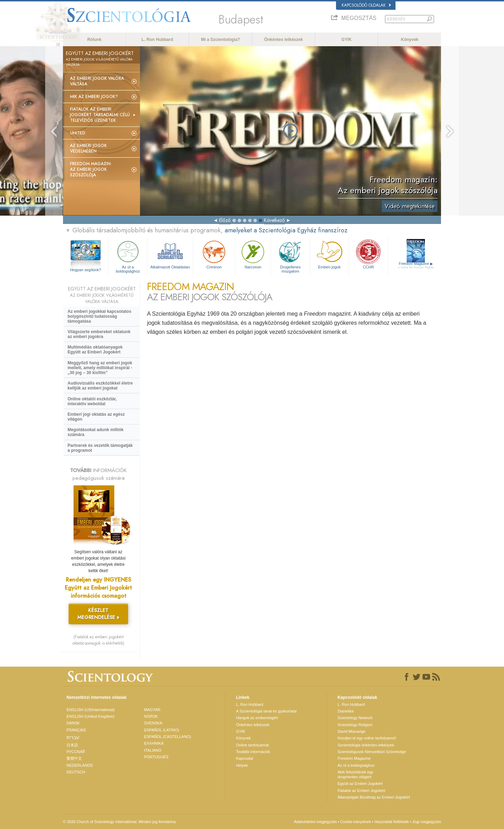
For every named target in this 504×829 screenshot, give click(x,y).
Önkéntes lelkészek (284, 40)
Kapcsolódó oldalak (366, 5)
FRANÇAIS (76, 730)
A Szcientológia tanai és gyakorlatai (266, 711)
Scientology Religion (355, 725)
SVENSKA (153, 723)
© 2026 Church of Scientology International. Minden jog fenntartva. (120, 822)
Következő (274, 220)
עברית (73, 737)
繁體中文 (74, 758)
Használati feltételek (392, 822)
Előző (225, 220)
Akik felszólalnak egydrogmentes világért (355, 774)
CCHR (368, 254)
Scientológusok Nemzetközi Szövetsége (372, 752)
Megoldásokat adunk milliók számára (96, 432)
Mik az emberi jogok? (94, 97)
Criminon (214, 254)
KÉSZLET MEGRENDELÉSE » (98, 614)
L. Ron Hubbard (157, 40)
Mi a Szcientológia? (220, 40)
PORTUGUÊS (156, 757)
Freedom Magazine (416, 265)
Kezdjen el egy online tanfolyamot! (367, 738)
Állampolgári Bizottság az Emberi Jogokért (374, 797)
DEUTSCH (76, 772)
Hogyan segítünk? (86, 270)
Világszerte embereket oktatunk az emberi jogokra (99, 334)
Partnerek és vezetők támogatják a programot (100, 448)
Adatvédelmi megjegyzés (315, 822)
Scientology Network (355, 718)
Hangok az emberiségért (257, 718)
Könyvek (409, 40)
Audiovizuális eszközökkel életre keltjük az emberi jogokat (100, 386)
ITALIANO (153, 750)
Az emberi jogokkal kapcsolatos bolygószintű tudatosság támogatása (99, 316)
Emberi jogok (329, 254)
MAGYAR (152, 710)
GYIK (346, 40)
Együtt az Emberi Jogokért (360, 784)
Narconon (253, 254)
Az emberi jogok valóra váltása (97, 81)
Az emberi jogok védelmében (88, 148)
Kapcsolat (244, 758)
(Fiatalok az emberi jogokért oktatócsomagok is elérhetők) (98, 640)
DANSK (73, 723)
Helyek (242, 765)
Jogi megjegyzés (427, 822)
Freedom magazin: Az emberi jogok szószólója (91, 169)
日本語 (72, 745)
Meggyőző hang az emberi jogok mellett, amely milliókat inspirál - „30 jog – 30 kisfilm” (100, 368)
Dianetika (345, 711)
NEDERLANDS (80, 765)
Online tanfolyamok (252, 745)
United (78, 133)
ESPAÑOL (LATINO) (162, 730)
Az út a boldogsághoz (128, 256)
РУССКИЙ (76, 752)
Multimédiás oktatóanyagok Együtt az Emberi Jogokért (95, 350)
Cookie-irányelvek (355, 822)
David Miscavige (351, 731)
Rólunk (94, 40)
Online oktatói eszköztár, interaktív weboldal (92, 401)
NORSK (151, 716)
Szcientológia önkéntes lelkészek (366, 745)
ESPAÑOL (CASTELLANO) (168, 737)
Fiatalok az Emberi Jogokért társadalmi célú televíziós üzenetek (100, 115)
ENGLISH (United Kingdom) (90, 716)
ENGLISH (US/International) (91, 710)
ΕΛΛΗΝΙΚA (154, 743)
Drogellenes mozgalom (290, 256)
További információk (253, 752)
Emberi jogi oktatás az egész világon (96, 417)
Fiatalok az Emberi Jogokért (361, 791)
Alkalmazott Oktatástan (170, 254)
